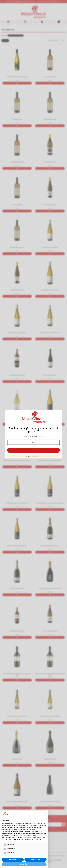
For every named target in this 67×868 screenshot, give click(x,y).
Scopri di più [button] (24, 864)
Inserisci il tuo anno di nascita (33, 437)
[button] (46, 814)
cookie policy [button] (31, 829)
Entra (33, 450)
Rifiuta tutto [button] (13, 860)
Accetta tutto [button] (36, 860)
